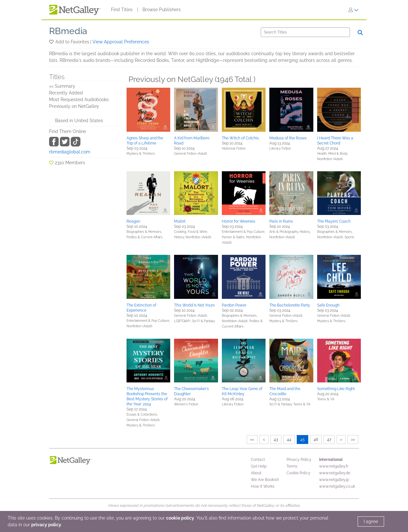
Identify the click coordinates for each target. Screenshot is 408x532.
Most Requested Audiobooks (79, 100)
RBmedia (68, 31)
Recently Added (66, 93)
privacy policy (46, 525)
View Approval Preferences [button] (121, 42)
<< (252, 440)
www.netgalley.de (335, 473)
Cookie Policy (299, 473)
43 (276, 440)
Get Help (259, 466)
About (256, 473)
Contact (258, 460)
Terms (292, 466)
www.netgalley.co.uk (337, 486)
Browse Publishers (162, 10)
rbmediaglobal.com (70, 152)
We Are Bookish (265, 480)
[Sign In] (353, 10)
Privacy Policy (299, 460)
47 (329, 440)
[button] (52, 42)
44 (289, 440)
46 (316, 440)
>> (353, 440)
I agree (371, 521)
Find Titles (122, 10)
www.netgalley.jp (334, 480)
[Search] (305, 32)
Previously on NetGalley (74, 106)
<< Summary (62, 86)
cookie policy (180, 518)
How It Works (263, 486)
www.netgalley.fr (334, 466)
